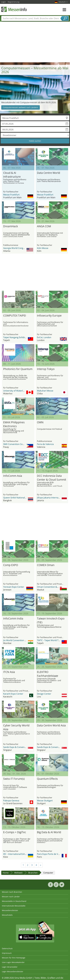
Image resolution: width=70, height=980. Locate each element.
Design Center (44, 694)
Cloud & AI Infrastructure (12, 174)
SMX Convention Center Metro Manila (22, 444)
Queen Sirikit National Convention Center (24, 498)
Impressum (7, 953)
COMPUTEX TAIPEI (15, 315)
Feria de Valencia (45, 444)
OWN (40, 422)
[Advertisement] (35, 43)
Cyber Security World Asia (16, 727)
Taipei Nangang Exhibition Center (20, 337)
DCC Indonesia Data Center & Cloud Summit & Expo (52, 477)
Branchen (33, 873)
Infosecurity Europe (49, 315)
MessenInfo (14, 9)
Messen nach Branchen (12, 892)
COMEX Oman (46, 565)
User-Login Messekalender (13, 962)
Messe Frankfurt (11, 195)
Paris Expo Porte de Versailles (52, 854)
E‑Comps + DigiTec (15, 832)
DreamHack (11, 226)
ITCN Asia (9, 672)
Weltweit (18, 873)
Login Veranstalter (10, 967)
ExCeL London (44, 337)
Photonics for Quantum (18, 369)
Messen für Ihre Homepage (14, 958)
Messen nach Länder (11, 897)
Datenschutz (7, 948)
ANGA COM (44, 226)
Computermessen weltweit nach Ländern (21, 107)
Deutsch (63, 2)
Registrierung (14, 2)
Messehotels (7, 915)
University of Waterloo (14, 391)
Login (4, 2)
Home (6, 873)
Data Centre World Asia (51, 725)
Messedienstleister (10, 910)
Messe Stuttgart (45, 801)
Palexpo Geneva (11, 801)
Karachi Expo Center (13, 694)
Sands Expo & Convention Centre (19, 747)
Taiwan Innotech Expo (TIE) (51, 620)
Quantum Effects (47, 779)
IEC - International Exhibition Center (21, 854)
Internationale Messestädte (14, 906)
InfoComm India (13, 618)
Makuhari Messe (45, 391)
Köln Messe (43, 248)
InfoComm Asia (13, 476)
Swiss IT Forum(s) (14, 779)
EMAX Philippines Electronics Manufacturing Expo (16, 424)
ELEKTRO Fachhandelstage (48, 674)
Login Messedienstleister (13, 971)
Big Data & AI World (49, 832)
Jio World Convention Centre (17, 640)
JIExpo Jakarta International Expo (53, 498)
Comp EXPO (11, 565)
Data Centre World (49, 173)
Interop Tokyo (46, 369)
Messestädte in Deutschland (14, 901)
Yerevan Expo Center (14, 587)
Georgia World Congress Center (19, 248)
